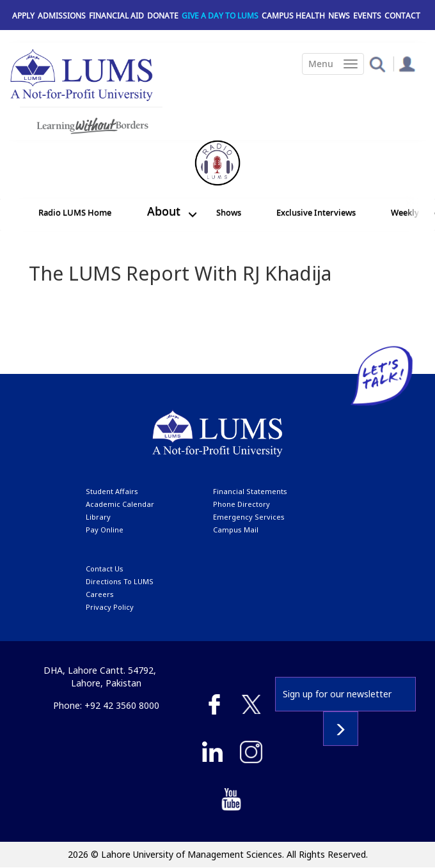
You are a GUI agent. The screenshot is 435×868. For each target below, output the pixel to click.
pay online (105, 530)
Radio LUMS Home (75, 212)
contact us (105, 569)
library (98, 517)
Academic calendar (120, 504)
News (339, 16)
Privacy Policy (110, 607)
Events (367, 16)
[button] (377, 64)
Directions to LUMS (120, 581)
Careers (100, 594)
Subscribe (341, 729)
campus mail (236, 530)
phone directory (241, 504)
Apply (23, 16)
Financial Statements (250, 491)
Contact (402, 16)
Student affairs (112, 491)
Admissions (62, 16)
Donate (163, 16)
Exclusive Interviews (316, 212)
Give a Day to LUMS (220, 16)
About (164, 211)
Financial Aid (116, 16)
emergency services (249, 517)
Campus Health (293, 16)
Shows (229, 212)
